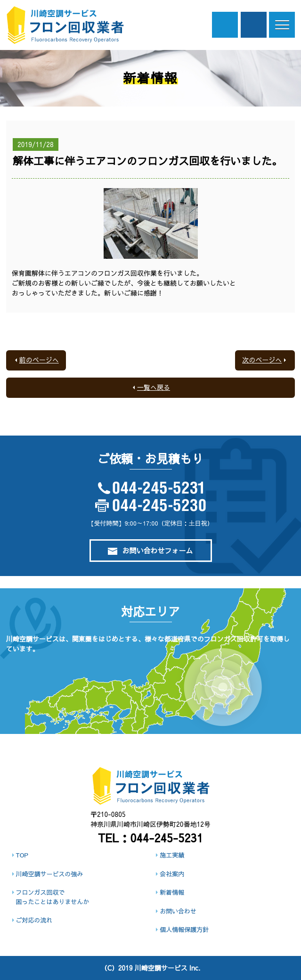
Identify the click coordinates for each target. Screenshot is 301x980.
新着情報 (172, 892)
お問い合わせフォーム (150, 550)
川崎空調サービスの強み (50, 874)
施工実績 (172, 855)
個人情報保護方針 (184, 930)
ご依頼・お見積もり (254, 25)
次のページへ (262, 360)
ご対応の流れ (34, 920)
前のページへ (39, 360)
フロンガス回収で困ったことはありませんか (53, 897)
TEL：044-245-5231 (150, 838)
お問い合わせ (178, 911)
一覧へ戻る (154, 387)
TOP (22, 855)
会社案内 (172, 874)
